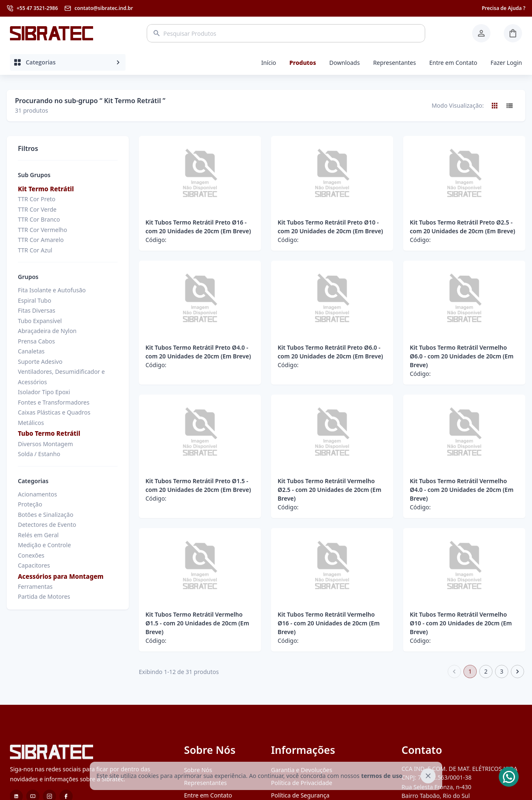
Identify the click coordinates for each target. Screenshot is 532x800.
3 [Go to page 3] (502, 672)
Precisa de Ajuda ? (504, 8)
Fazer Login (506, 63)
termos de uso (382, 776)
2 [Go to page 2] (486, 672)
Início (268, 63)
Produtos (303, 63)
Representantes (395, 63)
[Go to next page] (517, 672)
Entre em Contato (453, 63)
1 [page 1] (470, 672)
